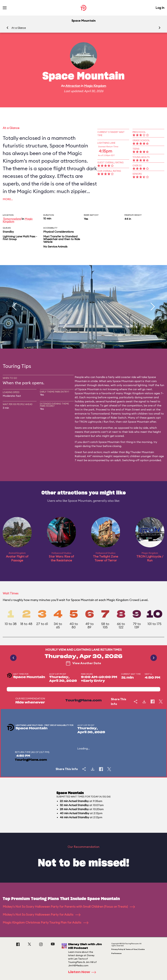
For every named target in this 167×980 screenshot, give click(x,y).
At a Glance (19, 28)
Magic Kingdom (95, 86)
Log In (160, 8)
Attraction (73, 86)
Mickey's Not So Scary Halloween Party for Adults (42, 914)
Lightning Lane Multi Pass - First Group (20, 238)
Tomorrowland (12, 219)
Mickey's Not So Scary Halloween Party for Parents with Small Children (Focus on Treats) (69, 907)
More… (8, 199)
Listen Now (83, 972)
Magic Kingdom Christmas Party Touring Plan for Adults (46, 922)
